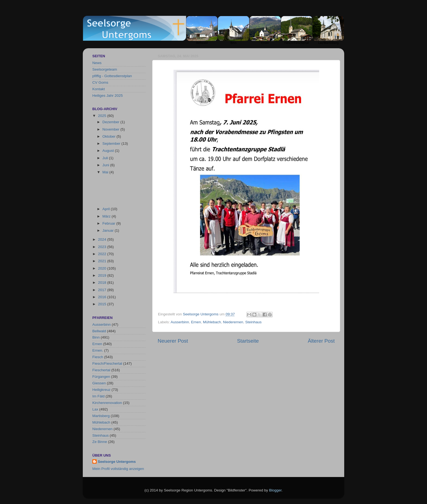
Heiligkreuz (101, 390)
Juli (106, 158)
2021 (103, 261)
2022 (103, 254)
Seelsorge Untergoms (117, 462)
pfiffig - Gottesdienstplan (112, 76)
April (107, 209)
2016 (103, 297)
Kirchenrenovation (107, 403)
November (111, 129)
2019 (103, 275)
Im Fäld (98, 396)
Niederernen (233, 322)
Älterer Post (321, 341)
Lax (95, 409)
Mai (106, 172)
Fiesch (98, 357)
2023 (103, 247)
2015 (103, 304)
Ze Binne (100, 442)
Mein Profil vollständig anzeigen (118, 469)
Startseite (248, 341)
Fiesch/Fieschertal (107, 363)
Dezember (111, 122)
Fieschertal (101, 370)
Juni (106, 165)
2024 (103, 239)
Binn (96, 337)
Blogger (275, 490)
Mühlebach (212, 322)
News (97, 63)
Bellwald (99, 331)
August (109, 151)
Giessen (99, 383)
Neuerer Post (173, 341)
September (112, 144)
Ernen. (98, 350)
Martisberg (101, 416)
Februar (109, 223)
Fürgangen (101, 377)
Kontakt (99, 89)
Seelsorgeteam (105, 69)
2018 (103, 283)
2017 (103, 290)
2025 (103, 116)
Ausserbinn (180, 322)
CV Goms (100, 82)
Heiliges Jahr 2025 (108, 96)
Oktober (109, 136)
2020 (103, 268)
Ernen (196, 322)
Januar (109, 230)
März (107, 216)
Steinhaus (254, 322)
